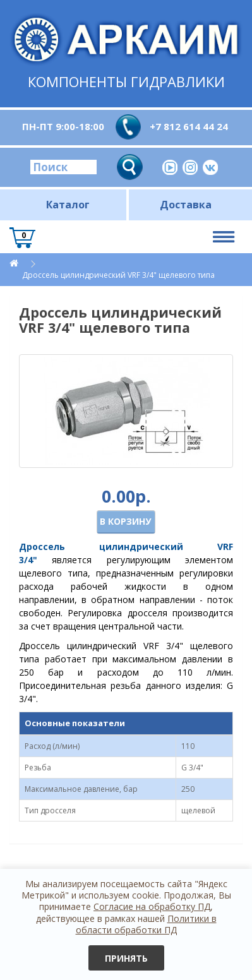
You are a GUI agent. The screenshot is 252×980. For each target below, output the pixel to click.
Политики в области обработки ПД (146, 924)
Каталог (68, 205)
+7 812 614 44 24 (189, 126)
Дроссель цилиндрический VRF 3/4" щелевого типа (118, 275)
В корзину (125, 521)
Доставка (186, 205)
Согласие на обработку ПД (152, 906)
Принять (126, 958)
